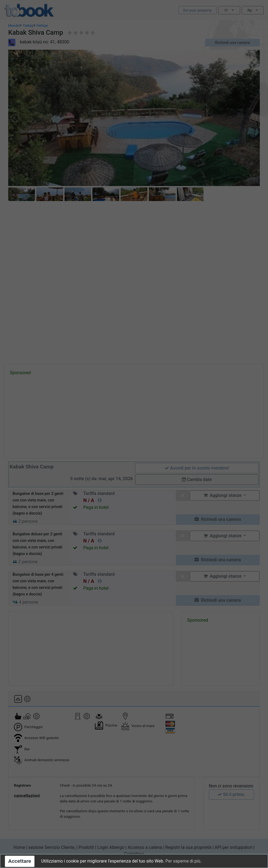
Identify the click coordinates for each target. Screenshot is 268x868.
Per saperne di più (183, 861)
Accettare (20, 861)
